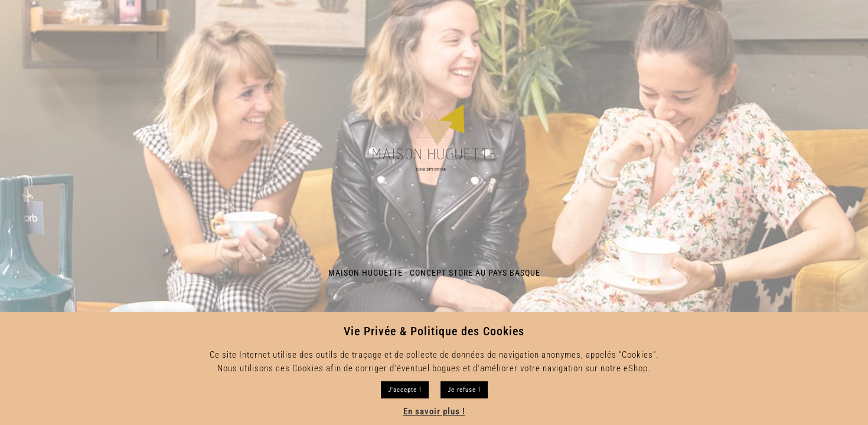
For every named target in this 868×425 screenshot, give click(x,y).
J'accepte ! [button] (405, 390)
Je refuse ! (464, 390)
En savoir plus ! (434, 411)
